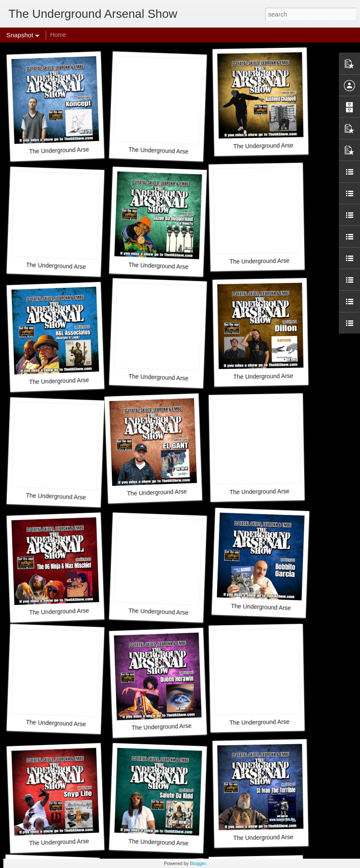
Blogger (198, 863)
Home (58, 35)
